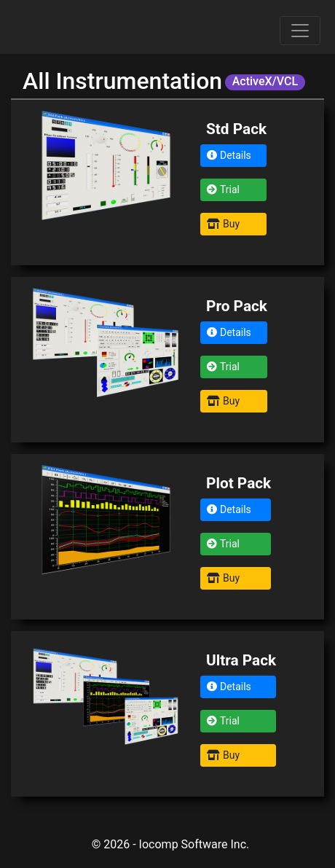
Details (229, 155)
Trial (223, 189)
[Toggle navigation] (300, 31)
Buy (223, 224)
